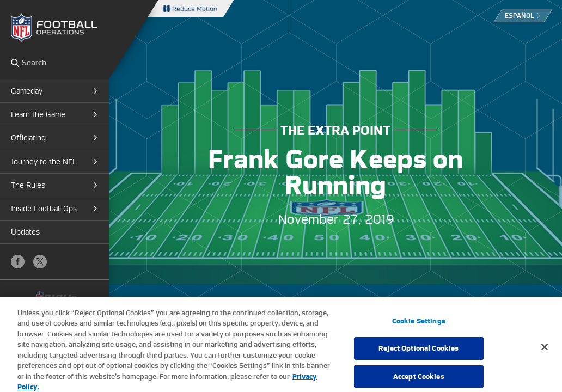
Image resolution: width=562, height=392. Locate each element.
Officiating (28, 138)
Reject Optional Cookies (419, 353)
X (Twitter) (40, 262)
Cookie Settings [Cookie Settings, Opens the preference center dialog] (419, 325)
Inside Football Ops (44, 209)
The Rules (28, 185)
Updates (25, 232)
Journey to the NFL (44, 162)
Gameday (27, 91)
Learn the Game (38, 114)
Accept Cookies (419, 380)
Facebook (18, 262)
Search (15, 63)
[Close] (545, 351)
